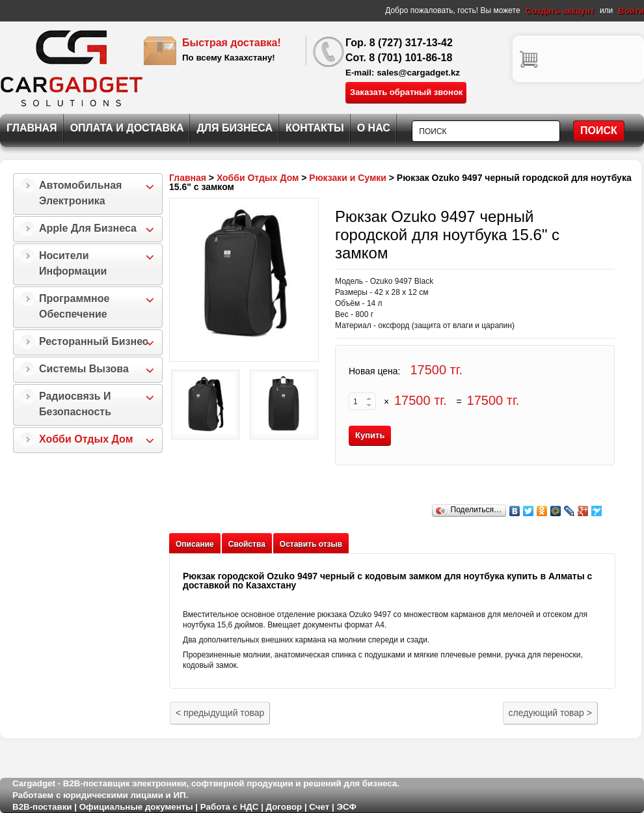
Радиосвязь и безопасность (75, 404)
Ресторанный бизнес (94, 341)
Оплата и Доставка (127, 128)
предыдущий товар (220, 713)
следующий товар (550, 713)
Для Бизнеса (235, 128)
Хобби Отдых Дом (86, 439)
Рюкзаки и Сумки (348, 178)
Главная (32, 128)
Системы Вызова (84, 369)
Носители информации (73, 263)
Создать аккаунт (560, 11)
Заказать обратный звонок (406, 92)
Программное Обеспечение (74, 306)
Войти (631, 11)
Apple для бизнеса (88, 228)
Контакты (315, 128)
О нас (374, 128)
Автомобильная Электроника (80, 193)
